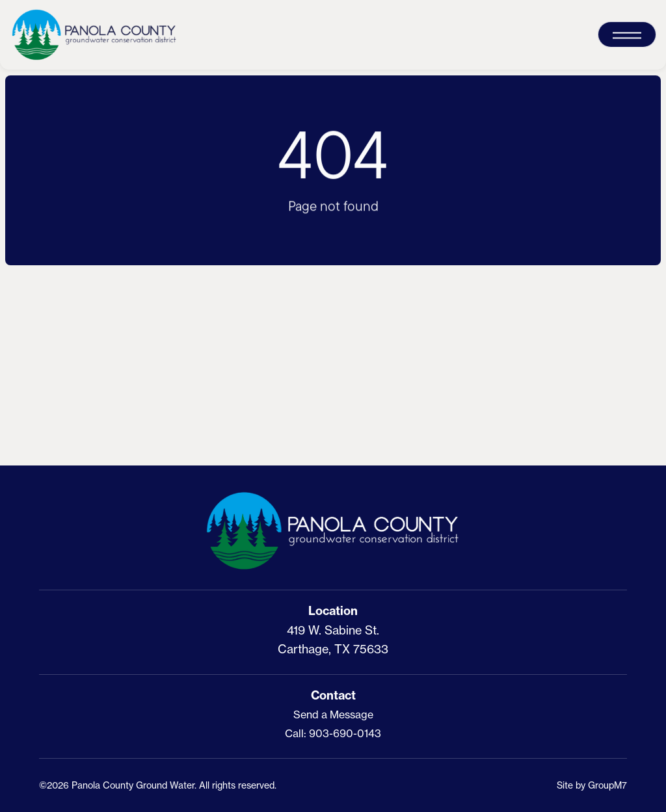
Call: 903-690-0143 (333, 733)
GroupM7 (607, 785)
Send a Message (333, 714)
